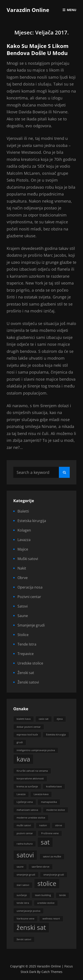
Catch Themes (52, 972)
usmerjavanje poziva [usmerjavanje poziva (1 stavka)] (28, 911)
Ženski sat (26, 673)
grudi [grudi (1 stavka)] (20, 742)
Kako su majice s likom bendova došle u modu (38, 49)
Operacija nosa (30, 587)
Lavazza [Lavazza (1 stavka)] (21, 794)
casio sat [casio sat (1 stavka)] (44, 719)
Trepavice (26, 654)
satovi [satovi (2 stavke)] (25, 855)
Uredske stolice (30, 663)
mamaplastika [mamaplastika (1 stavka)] (49, 802)
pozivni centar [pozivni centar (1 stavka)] (25, 833)
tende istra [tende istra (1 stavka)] (23, 903)
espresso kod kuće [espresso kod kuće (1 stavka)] (27, 735)
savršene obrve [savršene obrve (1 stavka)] (41, 867)
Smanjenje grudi (31, 625)
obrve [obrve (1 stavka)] (59, 825)
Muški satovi (28, 559)
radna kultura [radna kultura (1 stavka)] (25, 844)
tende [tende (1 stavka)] (62, 895)
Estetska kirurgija (32, 521)
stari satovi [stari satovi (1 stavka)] (23, 885)
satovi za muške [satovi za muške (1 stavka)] (52, 857)
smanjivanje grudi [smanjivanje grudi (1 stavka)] (54, 875)
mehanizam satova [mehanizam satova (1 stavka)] (27, 810)
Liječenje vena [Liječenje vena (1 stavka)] (25, 802)
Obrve (23, 578)
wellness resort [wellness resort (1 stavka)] (51, 919)
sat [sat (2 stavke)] (45, 842)
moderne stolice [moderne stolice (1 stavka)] (56, 810)
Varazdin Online (28, 10)
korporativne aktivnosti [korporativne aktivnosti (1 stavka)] (30, 779)
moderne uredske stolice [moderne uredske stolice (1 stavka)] (31, 818)
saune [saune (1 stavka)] (20, 867)
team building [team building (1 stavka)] (43, 895)
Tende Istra (27, 644)
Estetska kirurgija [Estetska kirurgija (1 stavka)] (56, 735)
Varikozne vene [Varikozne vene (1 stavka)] (25, 919)
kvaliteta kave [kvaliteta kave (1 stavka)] (54, 786)
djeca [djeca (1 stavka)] (60, 719)
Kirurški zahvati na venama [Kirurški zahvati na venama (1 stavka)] (32, 771)
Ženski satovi (28, 682)
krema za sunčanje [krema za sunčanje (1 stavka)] (27, 786)
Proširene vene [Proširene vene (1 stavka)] (50, 833)
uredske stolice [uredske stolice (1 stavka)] (46, 903)
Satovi (23, 606)
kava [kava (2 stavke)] (23, 759)
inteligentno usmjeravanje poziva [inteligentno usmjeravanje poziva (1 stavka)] (36, 750)
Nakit (22, 568)
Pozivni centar (29, 597)
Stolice (23, 635)
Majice (23, 549)
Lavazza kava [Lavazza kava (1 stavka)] (41, 794)
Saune (23, 616)
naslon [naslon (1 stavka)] (43, 825)
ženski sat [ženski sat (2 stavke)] (31, 927)
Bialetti (23, 511)
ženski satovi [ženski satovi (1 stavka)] (24, 939)
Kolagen (24, 530)
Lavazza (24, 540)
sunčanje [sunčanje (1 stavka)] (22, 895)
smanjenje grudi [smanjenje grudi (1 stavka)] (26, 875)
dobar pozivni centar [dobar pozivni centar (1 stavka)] (29, 727)
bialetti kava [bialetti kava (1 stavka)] (24, 719)
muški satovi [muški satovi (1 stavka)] (24, 825)
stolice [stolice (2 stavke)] (47, 883)
